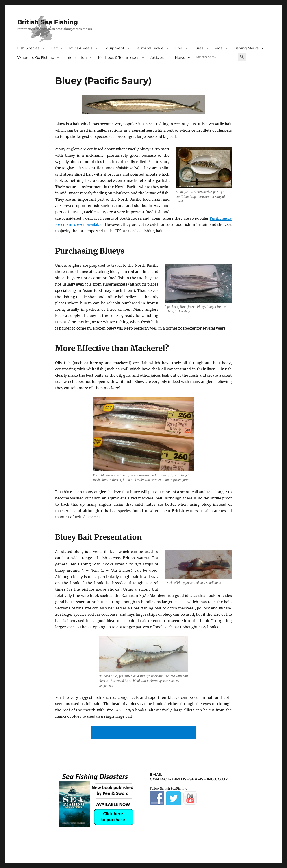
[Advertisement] (144, 733)
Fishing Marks (246, 48)
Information (76, 58)
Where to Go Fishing (36, 58)
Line (178, 48)
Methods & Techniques (119, 58)
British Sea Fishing (48, 22)
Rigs (219, 48)
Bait (54, 48)
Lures (198, 48)
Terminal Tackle (150, 48)
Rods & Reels (81, 48)
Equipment (114, 48)
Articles (157, 58)
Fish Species (28, 48)
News (180, 58)
